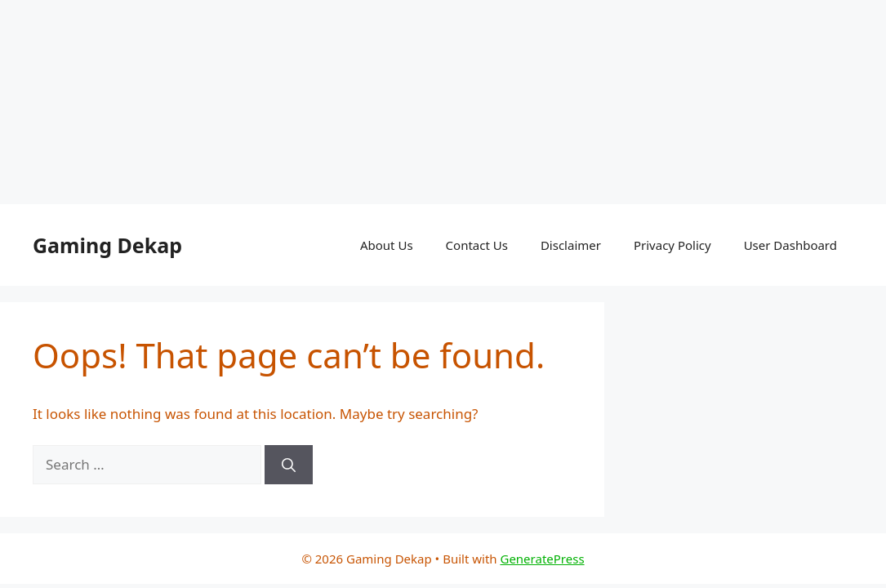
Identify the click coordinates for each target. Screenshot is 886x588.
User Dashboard (790, 245)
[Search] (289, 465)
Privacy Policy (672, 245)
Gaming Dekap (107, 245)
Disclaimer (571, 245)
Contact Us (477, 245)
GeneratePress (542, 559)
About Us (387, 245)
